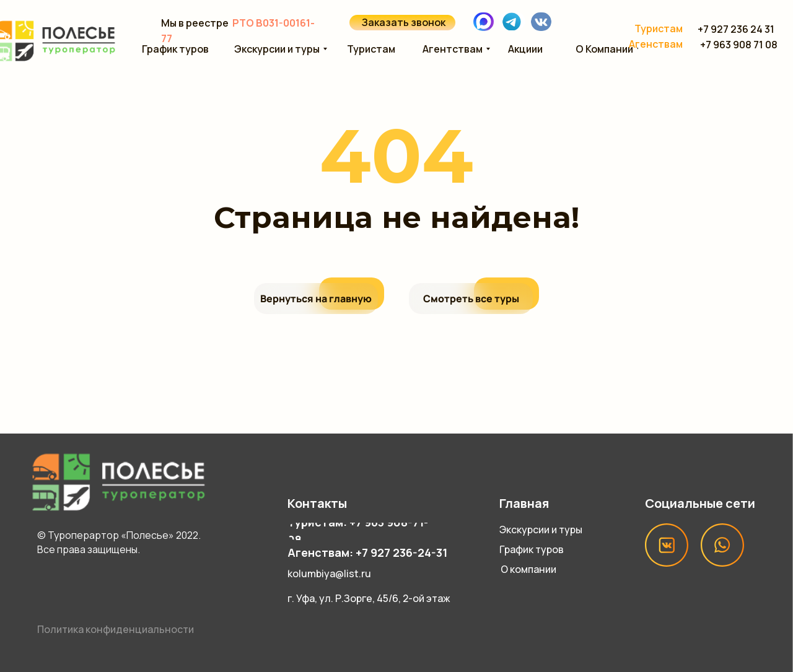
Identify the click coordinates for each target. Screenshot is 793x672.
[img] (512, 21)
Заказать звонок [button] (404, 22)
